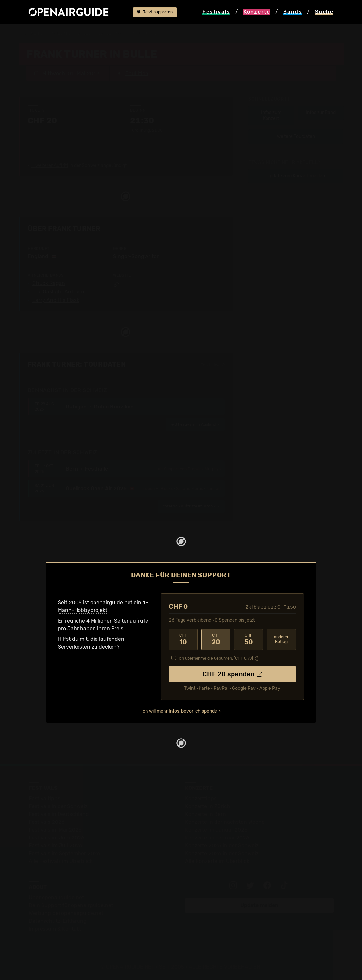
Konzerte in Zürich (208, 806)
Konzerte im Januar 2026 (216, 830)
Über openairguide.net (56, 897)
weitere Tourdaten (296, 136)
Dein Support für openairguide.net (71, 905)
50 (249, 639)
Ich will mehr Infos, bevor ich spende (179, 711)
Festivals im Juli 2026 (56, 846)
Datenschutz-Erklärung (58, 921)
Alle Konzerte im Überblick (217, 861)
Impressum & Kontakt (55, 929)
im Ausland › (195, 424)
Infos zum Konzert (271, 116)
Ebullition (110, 33)
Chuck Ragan (49, 283)
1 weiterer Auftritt (50, 166)
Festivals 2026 (47, 822)
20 (216, 639)
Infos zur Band (321, 113)
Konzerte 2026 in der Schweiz (222, 853)
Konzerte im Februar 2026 (217, 838)
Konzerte (60, 33)
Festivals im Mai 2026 (55, 830)
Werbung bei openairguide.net (66, 913)
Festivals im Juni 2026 (57, 838)
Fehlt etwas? (213, 365)
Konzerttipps (201, 798)
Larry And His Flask (56, 300)
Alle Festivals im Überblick (61, 861)
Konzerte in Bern (206, 814)
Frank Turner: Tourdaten (77, 364)
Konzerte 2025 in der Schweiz (222, 846)
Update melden (259, 905)
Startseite (31, 33)
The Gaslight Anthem (58, 292)
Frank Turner (144, 33)
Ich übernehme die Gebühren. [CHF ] (216, 658)
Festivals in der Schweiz (58, 806)
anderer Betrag (281, 639)
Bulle (84, 33)
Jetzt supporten (155, 12)
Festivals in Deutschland (59, 814)
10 (183, 639)
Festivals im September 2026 (65, 853)
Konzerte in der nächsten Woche (225, 822)
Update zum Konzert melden (296, 176)
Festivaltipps (44, 798)
